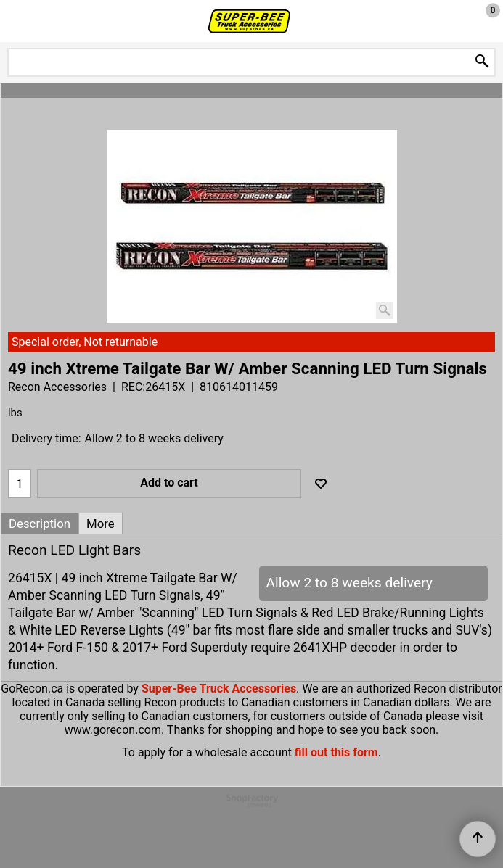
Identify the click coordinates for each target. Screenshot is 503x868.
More (101, 524)
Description (40, 524)
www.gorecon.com (113, 730)
